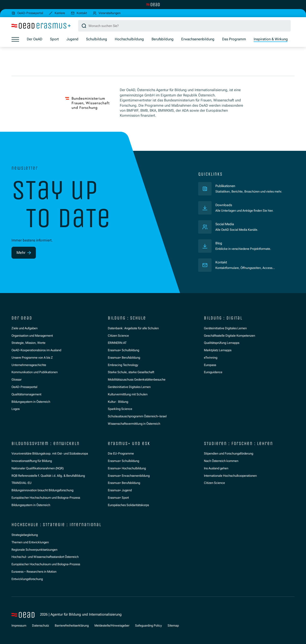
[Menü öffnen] (15, 40)
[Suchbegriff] (184, 26)
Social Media (226, 224)
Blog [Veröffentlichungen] (219, 243)
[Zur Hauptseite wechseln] (153, 5)
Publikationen (246, 186)
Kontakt (222, 262)
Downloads (224, 205)
